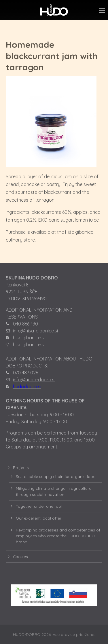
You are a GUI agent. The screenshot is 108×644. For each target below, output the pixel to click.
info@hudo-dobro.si (34, 380)
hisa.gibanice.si (29, 338)
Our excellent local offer (39, 518)
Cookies (20, 556)
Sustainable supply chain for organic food (56, 476)
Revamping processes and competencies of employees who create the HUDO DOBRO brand (58, 536)
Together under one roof (39, 506)
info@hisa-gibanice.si (35, 331)
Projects (21, 467)
